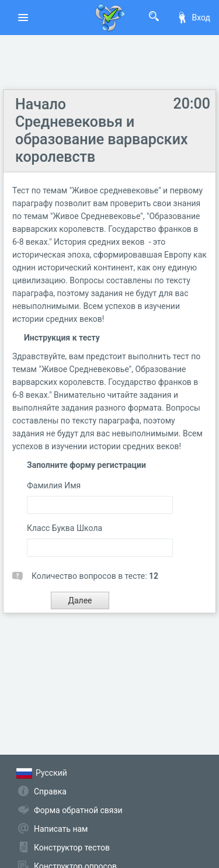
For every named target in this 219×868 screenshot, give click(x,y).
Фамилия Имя (54, 485)
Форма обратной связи (78, 810)
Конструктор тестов (72, 848)
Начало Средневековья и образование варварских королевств (102, 131)
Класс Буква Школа (65, 528)
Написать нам (61, 829)
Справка (50, 791)
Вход (193, 18)
